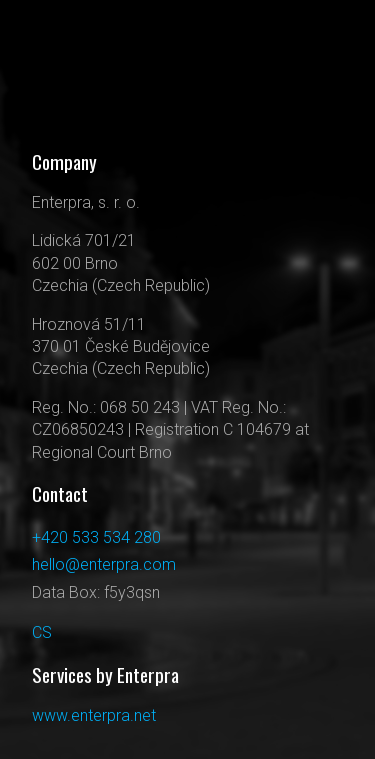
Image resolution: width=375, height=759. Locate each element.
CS (42, 632)
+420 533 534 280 (96, 537)
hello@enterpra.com (104, 564)
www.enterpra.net (94, 715)
